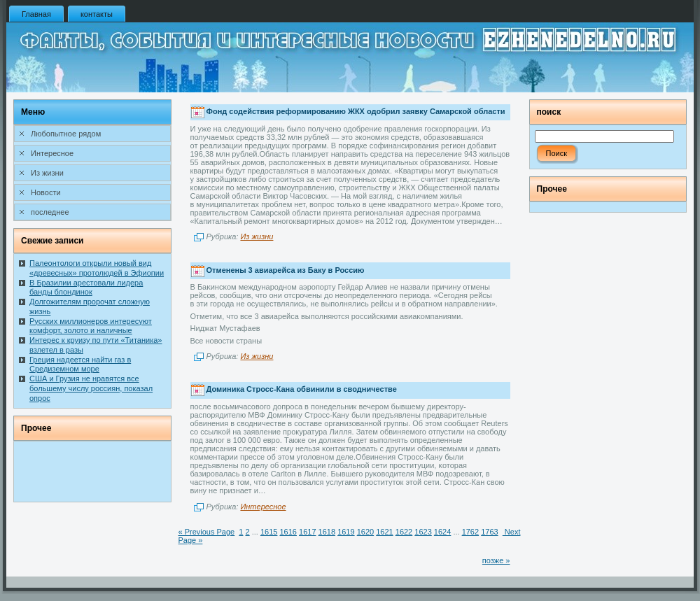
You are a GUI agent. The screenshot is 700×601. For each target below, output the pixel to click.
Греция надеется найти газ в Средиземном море (80, 365)
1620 (365, 532)
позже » (496, 560)
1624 (442, 532)
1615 (269, 532)
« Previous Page (207, 532)
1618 (327, 532)
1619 (346, 532)
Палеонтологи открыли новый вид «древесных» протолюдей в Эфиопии (97, 268)
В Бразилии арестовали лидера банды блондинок (86, 288)
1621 (384, 532)
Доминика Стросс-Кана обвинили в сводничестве (302, 390)
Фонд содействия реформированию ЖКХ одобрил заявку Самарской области (356, 112)
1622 (404, 532)
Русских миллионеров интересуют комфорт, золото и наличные (91, 326)
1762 (470, 532)
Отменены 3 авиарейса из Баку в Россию (286, 270)
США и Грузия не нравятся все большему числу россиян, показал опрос (91, 388)
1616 (288, 532)
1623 (423, 532)
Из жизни (257, 236)
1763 (489, 532)
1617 (307, 532)
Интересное (263, 507)
